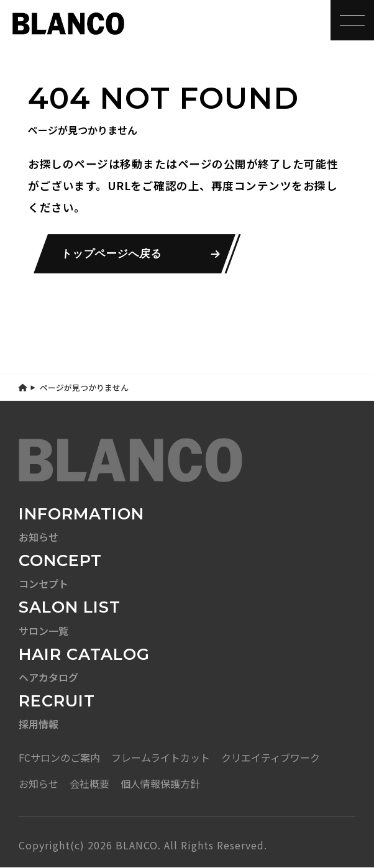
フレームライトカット (161, 758)
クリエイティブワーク (271, 758)
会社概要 (89, 784)
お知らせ (39, 784)
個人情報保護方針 (160, 784)
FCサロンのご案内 (59, 758)
